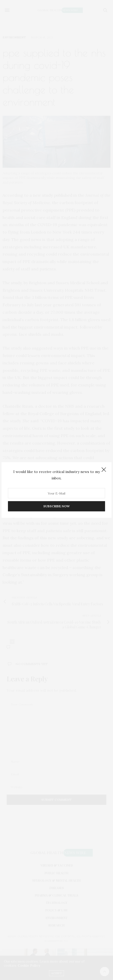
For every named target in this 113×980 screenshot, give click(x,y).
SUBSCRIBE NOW (57, 506)
